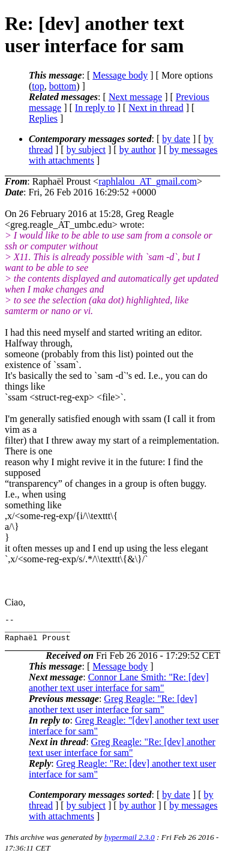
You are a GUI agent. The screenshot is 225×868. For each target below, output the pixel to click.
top (38, 86)
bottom (63, 86)
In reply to (95, 108)
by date (176, 139)
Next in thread (156, 108)
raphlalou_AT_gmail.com (148, 181)
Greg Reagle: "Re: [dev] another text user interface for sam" (113, 709)
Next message (135, 97)
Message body (120, 75)
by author (138, 150)
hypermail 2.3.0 (130, 843)
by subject (86, 150)
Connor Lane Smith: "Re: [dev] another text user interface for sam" (119, 688)
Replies (43, 118)
